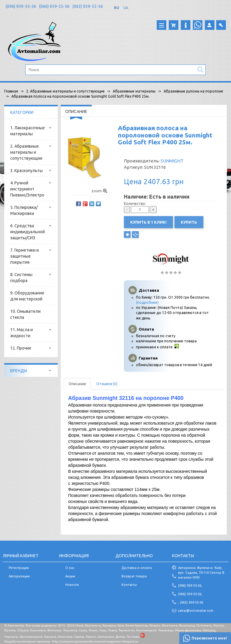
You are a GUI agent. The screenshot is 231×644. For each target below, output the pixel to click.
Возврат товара (134, 576)
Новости (72, 585)
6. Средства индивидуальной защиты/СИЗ (28, 232)
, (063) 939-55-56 (191, 602)
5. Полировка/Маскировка (24, 210)
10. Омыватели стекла (25, 314)
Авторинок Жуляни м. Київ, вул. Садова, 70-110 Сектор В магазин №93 (201, 572)
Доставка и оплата (137, 568)
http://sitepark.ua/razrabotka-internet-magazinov (87, 641)
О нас (70, 568)
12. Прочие (21, 348)
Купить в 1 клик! (148, 222)
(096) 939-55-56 (21, 6)
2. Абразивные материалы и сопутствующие (26, 152)
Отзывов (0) (107, 384)
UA (126, 8)
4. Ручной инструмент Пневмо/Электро (27, 189)
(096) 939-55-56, (190, 586)
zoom (99, 191)
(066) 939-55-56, (190, 594)
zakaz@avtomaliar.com (196, 611)
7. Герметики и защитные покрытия (25, 256)
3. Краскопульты (26, 171)
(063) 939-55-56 (88, 6)
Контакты (129, 585)
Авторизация (19, 576)
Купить (189, 222)
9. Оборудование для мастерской (27, 296)
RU (117, 8)
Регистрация (19, 568)
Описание (77, 384)
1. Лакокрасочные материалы (28, 131)
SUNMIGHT (172, 161)
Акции (70, 576)
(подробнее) (147, 302)
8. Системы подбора (21, 278)
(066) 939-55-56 (54, 6)
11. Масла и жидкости (22, 333)
